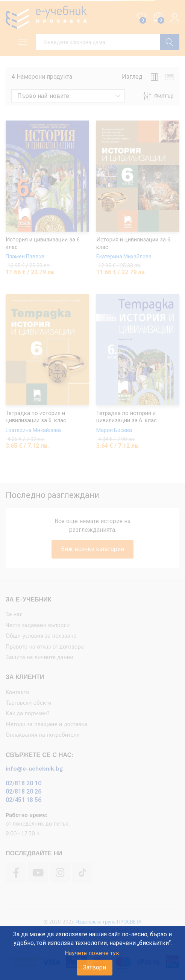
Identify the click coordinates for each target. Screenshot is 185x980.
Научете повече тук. (92, 953)
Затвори (95, 967)
